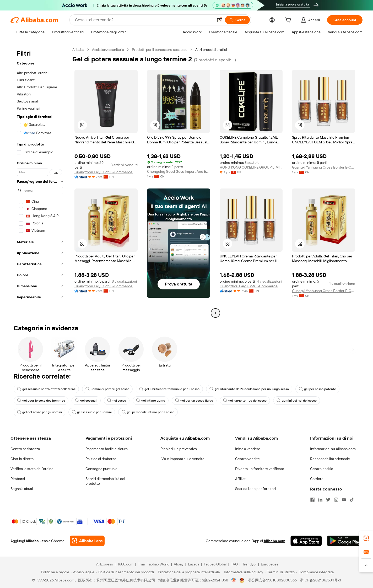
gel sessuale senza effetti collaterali (46, 389)
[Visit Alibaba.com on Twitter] (328, 500)
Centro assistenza (25, 449)
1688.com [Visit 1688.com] (125, 564)
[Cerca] (237, 20)
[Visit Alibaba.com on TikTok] (352, 500)
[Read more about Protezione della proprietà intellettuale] (188, 572)
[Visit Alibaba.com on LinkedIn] (320, 500)
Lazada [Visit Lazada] (194, 564)
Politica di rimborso (101, 459)
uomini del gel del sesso (297, 401)
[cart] (289, 21)
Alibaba (78, 50)
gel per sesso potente (317, 389)
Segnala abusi (22, 489)
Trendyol (249, 564)
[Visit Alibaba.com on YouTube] (344, 500)
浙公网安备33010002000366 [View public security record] (272, 580)
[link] (366, 538)
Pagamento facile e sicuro (107, 449)
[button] (220, 20)
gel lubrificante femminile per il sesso (169, 389)
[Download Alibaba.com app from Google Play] (345, 541)
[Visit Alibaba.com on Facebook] (312, 500)
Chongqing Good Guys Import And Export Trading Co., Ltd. (179, 171)
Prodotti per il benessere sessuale (160, 50)
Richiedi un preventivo (179, 449)
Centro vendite (247, 459)
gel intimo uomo (151, 401)
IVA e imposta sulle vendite (182, 459)
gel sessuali (86, 401)
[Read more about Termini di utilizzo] (280, 572)
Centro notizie (322, 469)
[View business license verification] (234, 580)
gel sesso (117, 401)
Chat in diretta (22, 459)
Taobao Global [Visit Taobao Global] (215, 564)
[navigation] (40, 182)
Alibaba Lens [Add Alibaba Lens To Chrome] (37, 541)
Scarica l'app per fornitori (255, 489)
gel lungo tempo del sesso (245, 401)
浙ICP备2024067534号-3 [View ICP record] (320, 580)
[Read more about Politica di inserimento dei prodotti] (125, 572)
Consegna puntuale (101, 469)
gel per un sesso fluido (194, 401)
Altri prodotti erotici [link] (211, 50)
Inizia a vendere (248, 449)
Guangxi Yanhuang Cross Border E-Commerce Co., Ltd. (324, 167)
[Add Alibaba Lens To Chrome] (87, 541)
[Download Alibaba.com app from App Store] (306, 541)
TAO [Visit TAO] (234, 564)
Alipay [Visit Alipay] (179, 564)
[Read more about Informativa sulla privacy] (242, 572)
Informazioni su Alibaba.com (333, 449)
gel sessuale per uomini (92, 412)
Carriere (317, 479)
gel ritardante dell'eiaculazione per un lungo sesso (249, 389)
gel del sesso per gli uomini (39, 412)
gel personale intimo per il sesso (148, 412)
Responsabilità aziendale (330, 459)
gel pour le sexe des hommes (41, 401)
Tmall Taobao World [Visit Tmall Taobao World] (154, 564)
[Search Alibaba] (144, 20)
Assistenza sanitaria (108, 50)
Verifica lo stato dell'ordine (32, 469)
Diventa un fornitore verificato (260, 469)
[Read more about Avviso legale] (83, 572)
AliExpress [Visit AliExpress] (105, 564)
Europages (270, 564)
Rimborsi (18, 479)
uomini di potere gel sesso (107, 389)
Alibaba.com (274, 541)
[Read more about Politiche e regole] (54, 572)
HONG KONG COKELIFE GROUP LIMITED (251, 167)
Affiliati (241, 479)
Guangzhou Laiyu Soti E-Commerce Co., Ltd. (106, 172)
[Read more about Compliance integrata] (315, 572)
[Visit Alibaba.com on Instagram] (336, 500)
